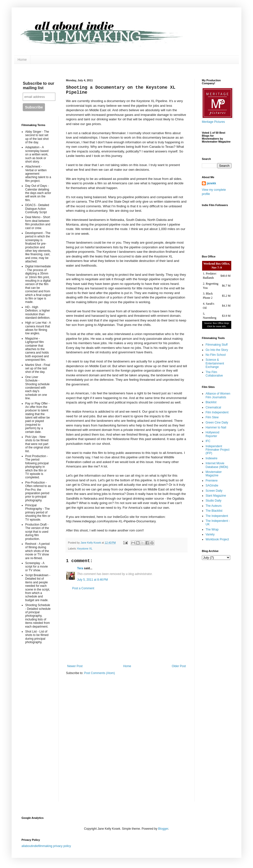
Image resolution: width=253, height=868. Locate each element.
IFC (208, 441)
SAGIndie (212, 486)
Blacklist (211, 402)
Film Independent (217, 412)
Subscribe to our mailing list (38, 86)
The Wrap (212, 529)
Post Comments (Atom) (99, 673)
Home (22, 60)
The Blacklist (214, 511)
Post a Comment (83, 588)
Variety (210, 534)
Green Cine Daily (217, 423)
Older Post (179, 666)
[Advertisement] (126, 627)
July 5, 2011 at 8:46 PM (92, 580)
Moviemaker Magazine (214, 474)
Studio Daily (213, 501)
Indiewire (211, 458)
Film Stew (212, 417)
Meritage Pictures (213, 122)
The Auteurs (214, 506)
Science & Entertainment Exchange (215, 363)
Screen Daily (214, 491)
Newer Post (75, 666)
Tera (80, 568)
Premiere (212, 481)
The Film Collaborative (214, 374)
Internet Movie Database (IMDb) (217, 465)
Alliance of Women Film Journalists (218, 395)
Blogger (163, 829)
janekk (211, 183)
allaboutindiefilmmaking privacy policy (46, 846)
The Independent (217, 516)
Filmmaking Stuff (217, 345)
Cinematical (213, 407)
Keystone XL (85, 549)
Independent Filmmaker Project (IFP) (218, 450)
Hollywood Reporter (212, 434)
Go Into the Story (217, 350)
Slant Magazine (216, 496)
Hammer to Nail (216, 427)
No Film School (216, 355)
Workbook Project (217, 539)
